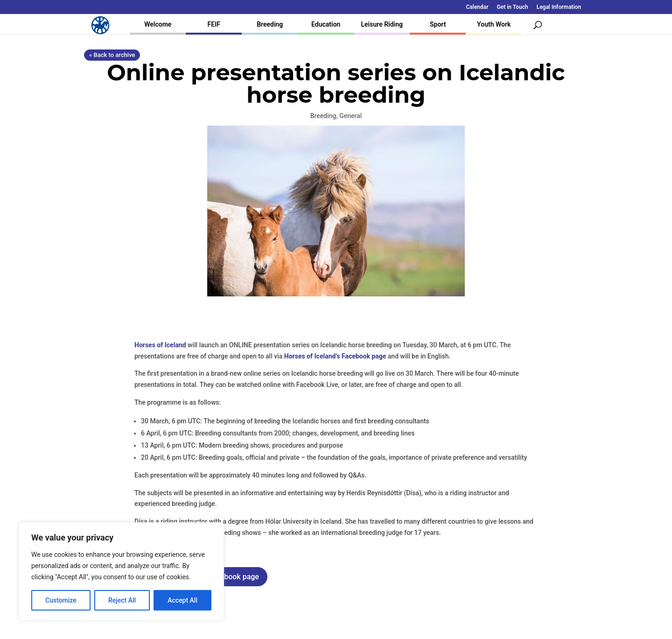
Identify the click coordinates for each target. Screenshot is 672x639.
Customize (61, 600)
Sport (438, 24)
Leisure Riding (382, 24)
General (350, 116)
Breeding (270, 24)
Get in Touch (513, 7)
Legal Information (559, 7)
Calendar (477, 7)
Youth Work (494, 24)
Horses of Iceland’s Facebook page (335, 356)
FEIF (214, 24)
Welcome (158, 24)
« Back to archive (112, 55)
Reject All (122, 600)
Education (326, 24)
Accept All (182, 600)
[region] (121, 571)
